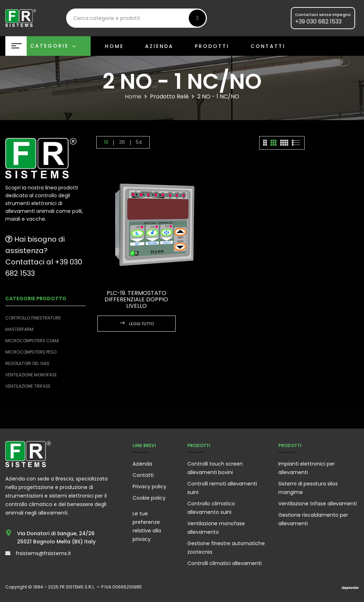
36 (122, 142)
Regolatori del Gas (27, 363)
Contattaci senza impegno (323, 15)
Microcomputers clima (32, 341)
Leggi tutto (141, 324)
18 (106, 142)
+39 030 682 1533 (318, 21)
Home (133, 97)
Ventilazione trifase (28, 386)
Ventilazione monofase (31, 375)
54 (139, 142)
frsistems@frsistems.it (43, 553)
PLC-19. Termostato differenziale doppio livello (136, 299)
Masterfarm (19, 329)
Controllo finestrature (33, 318)
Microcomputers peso (31, 352)
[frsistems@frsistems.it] (8, 553)
